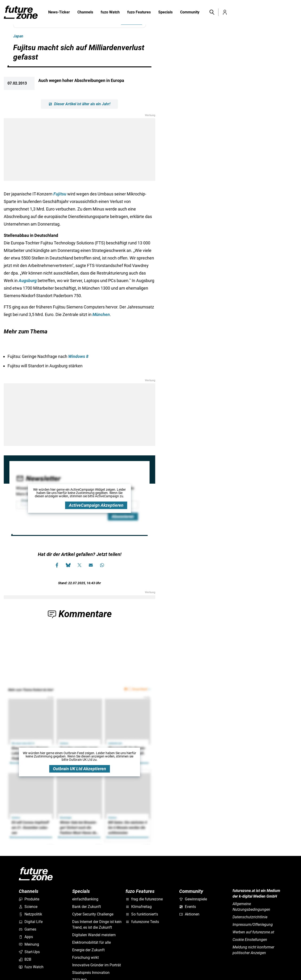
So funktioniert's (142, 914)
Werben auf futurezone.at (253, 932)
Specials (165, 12)
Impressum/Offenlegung (253, 925)
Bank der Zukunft (87, 907)
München (101, 314)
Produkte (29, 899)
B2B (25, 959)
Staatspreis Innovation (91, 973)
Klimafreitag (139, 907)
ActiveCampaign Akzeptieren (96, 505)
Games (28, 929)
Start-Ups (29, 952)
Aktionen (189, 914)
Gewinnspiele (193, 899)
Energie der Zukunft (88, 950)
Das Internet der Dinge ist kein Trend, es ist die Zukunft (97, 925)
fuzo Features (139, 12)
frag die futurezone (144, 899)
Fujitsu (60, 194)
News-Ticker (59, 12)
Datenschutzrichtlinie (250, 917)
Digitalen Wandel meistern (94, 935)
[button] (212, 12)
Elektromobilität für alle (91, 942)
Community (190, 12)
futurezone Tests (142, 922)
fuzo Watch (110, 12)
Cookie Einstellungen (250, 940)
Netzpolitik (30, 914)
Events (188, 907)
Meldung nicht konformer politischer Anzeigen (253, 950)
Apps (26, 937)
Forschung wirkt (85, 958)
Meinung (29, 944)
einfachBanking (85, 899)
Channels (85, 12)
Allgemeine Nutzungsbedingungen (251, 907)
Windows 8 (78, 356)
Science (28, 907)
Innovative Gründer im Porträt (97, 965)
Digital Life (31, 922)
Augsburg (28, 281)
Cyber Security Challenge (93, 914)
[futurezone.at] (36, 874)
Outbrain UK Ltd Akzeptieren (79, 769)
